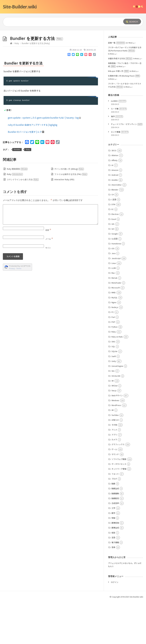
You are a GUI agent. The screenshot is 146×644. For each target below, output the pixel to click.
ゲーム (114, 492)
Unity (114, 404)
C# (113, 237)
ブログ (114, 522)
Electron (115, 257)
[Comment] (50, 257)
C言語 (114, 242)
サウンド (115, 497)
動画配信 (115, 541)
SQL (113, 389)
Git (113, 272)
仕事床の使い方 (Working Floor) (124, 119)
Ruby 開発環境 (17, 212)
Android (115, 218)
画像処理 (115, 566)
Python (114, 370)
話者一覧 (117, 86)
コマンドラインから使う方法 (23, 222)
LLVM (114, 311)
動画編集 (115, 536)
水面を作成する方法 (120, 101)
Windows (115, 443)
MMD (114, 335)
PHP (113, 365)
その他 (114, 468)
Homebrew (116, 286)
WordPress (116, 448)
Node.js (115, 350)
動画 (113, 526)
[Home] (11, 86)
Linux (114, 306)
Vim (113, 414)
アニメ (114, 473)
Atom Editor (117, 228)
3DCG (114, 193)
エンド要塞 (120, 175)
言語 (113, 580)
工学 (113, 551)
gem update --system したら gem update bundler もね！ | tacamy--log (45, 160)
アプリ (114, 478)
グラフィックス (118, 487)
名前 (48, 273)
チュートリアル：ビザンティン (127, 167)
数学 (113, 556)
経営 (113, 576)
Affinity (114, 203)
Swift (114, 399)
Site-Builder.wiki (20, 7)
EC (113, 252)
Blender (115, 233)
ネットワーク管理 (119, 512)
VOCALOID (116, 419)
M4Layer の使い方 (119, 114)
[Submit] (132, 22)
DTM (113, 247)
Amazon (115, 213)
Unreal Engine (117, 409)
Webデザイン (117, 438)
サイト (48, 291)
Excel (114, 262)
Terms (19, 311)
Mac (113, 316)
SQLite (114, 394)
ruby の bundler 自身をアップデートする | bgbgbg (33, 168)
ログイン (115, 625)
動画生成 (115, 531)
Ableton (115, 198)
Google (115, 277)
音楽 (113, 590)
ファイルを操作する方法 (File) (71, 217)
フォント (115, 517)
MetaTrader (116, 326)
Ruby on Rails (117, 380)
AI (112, 208)
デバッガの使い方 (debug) (69, 212)
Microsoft (116, 331)
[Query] (59, 22)
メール (49, 282)
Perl (113, 360)
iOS (113, 291)
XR (113, 453)
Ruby (17, 86)
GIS (113, 267)
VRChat (114, 428)
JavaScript (116, 301)
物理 (113, 561)
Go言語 (115, 282)
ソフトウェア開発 (119, 502)
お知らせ (115, 463)
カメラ (114, 482)
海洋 (117, 159)
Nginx (114, 345)
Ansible (115, 223)
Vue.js (114, 433)
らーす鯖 (119, 152)
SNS (113, 384)
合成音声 (115, 546)
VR (113, 424)
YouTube (115, 458)
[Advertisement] (73, 52)
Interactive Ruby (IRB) (64, 222)
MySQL (114, 340)
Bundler (17, 192)
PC (113, 355)
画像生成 (115, 571)
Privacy (12, 311)
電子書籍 (115, 585)
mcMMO (119, 144)
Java (113, 296)
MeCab (114, 321)
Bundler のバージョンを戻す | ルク (26, 175)
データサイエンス (119, 507)
